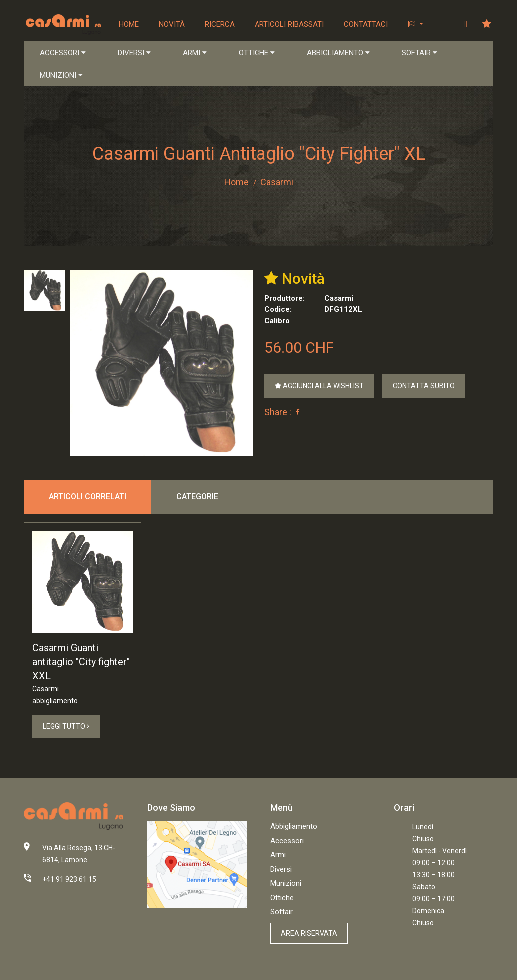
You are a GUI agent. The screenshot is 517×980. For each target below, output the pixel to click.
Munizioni (286, 883)
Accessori (287, 841)
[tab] (44, 291)
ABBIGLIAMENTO (338, 53)
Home (129, 24)
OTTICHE (257, 53)
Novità (172, 24)
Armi (278, 855)
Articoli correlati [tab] (88, 497)
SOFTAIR (419, 53)
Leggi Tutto (66, 726)
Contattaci (366, 24)
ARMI (195, 53)
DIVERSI (134, 53)
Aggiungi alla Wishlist (319, 386)
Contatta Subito (424, 386)
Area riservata (309, 933)
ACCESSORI (63, 53)
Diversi (281, 869)
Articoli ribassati (289, 24)
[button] (415, 25)
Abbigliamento (294, 826)
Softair (282, 912)
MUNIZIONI (61, 75)
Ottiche (282, 898)
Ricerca (220, 24)
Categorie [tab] (197, 497)
